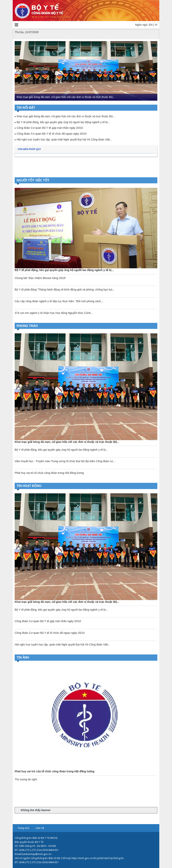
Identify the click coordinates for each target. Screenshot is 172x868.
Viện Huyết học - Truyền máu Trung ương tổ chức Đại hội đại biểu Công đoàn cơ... (65, 461)
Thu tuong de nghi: (26, 779)
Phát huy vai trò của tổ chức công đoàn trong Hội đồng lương (55, 771)
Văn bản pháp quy (29, 149)
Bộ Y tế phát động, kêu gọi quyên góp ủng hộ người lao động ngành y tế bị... (63, 122)
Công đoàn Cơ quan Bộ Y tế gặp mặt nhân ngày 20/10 (50, 128)
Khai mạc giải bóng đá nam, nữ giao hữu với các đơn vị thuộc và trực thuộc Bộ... (66, 97)
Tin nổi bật (26, 108)
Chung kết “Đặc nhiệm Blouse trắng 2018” (40, 278)
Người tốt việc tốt (33, 180)
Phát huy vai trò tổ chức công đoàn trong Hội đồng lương (49, 473)
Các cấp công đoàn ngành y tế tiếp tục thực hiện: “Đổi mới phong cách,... (59, 301)
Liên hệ (40, 828)
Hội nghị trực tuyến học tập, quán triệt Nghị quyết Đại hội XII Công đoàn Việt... (64, 140)
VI (156, 25)
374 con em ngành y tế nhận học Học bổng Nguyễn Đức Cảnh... (54, 313)
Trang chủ (23, 828)
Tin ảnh (23, 657)
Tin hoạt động (29, 486)
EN (151, 25)
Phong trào (27, 326)
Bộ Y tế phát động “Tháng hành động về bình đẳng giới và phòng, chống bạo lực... (65, 290)
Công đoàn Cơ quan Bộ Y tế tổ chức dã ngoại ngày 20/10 (52, 134)
